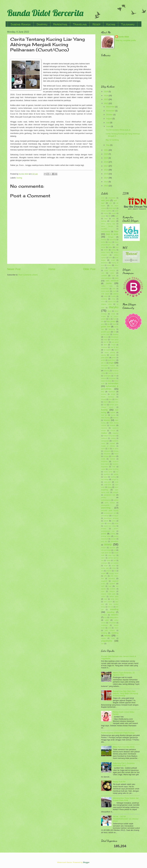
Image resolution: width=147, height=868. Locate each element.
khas (110, 399)
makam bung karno (110, 436)
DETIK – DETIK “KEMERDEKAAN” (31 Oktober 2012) (126, 819)
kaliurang (107, 371)
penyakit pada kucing (110, 510)
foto (102, 322)
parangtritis (105, 505)
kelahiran (112, 392)
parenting (106, 508)
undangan (104, 625)
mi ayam (115, 449)
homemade (115, 337)
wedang (104, 633)
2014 (106, 178)
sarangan (104, 563)
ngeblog (113, 477)
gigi (109, 324)
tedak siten (115, 599)
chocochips (105, 289)
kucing (19, 178)
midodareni (107, 451)
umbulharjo (112, 623)
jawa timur (112, 360)
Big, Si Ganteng (112, 140)
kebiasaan (113, 378)
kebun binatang (106, 381)
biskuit (103, 247)
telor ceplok (108, 602)
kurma (113, 415)
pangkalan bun (110, 495)
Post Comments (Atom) (28, 275)
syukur (103, 597)
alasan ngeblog (106, 211)
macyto (113, 431)
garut (103, 324)
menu (103, 449)
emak (113, 314)
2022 (106, 103)
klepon (106, 402)
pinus (114, 521)
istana (116, 350)
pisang (109, 523)
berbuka (104, 240)
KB (115, 376)
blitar (110, 247)
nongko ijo (115, 479)
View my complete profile (126, 40)
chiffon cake (107, 286)
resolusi (112, 548)
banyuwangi (106, 231)
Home (52, 269)
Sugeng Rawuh (21, 24)
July (108, 123)
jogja (111, 363)
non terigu (105, 479)
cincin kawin (105, 291)
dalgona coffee (106, 304)
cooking (104, 299)
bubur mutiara (113, 268)
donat (109, 311)
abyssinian (112, 198)
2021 (106, 150)
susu (103, 591)
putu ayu (104, 541)
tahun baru (114, 596)
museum (104, 461)
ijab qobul (115, 342)
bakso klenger (107, 226)
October (110, 115)
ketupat (104, 399)
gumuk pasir (105, 334)
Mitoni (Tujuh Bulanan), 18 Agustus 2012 (124, 674)
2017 (106, 166)
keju (103, 392)
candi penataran (106, 278)
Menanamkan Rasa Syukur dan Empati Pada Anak (126, 799)
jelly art (104, 363)
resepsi (103, 548)
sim (102, 571)
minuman (107, 454)
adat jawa (105, 200)
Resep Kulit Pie (119, 782)
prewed (104, 529)
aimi (111, 203)
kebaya (103, 378)
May (108, 145)
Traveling (80, 24)
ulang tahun (114, 617)
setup (114, 568)
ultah (107, 620)
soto (105, 576)
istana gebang (110, 352)
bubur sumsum (110, 270)
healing (116, 334)
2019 (106, 158)
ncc (117, 472)
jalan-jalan (105, 358)
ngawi (105, 477)
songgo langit (114, 573)
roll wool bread (106, 550)
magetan (115, 433)
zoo (102, 644)
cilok (114, 289)
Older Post (89, 269)
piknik (106, 521)
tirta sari (111, 607)
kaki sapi (104, 368)
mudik (103, 459)
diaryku (114, 307)
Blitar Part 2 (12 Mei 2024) (124, 747)
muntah (112, 459)
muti (114, 467)
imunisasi (104, 347)
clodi (114, 291)
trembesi (104, 615)
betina (103, 242)
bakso (113, 221)
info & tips (114, 347)
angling (106, 213)
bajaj (106, 219)
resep (108, 544)
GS (115, 332)
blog (117, 247)
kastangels (107, 376)
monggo (106, 456)
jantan (103, 360)
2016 (106, 170)
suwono (112, 591)
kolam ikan (115, 402)
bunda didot (124, 37)
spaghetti (104, 581)
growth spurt (106, 332)
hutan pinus (114, 340)
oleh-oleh (107, 482)
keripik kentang (107, 397)
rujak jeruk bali (106, 553)
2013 (106, 182)
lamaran (116, 418)
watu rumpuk (110, 630)
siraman (109, 571)
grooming (112, 329)
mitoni (116, 454)
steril (103, 586)
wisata (107, 635)
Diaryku (42, 24)
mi (109, 449)
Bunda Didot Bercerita (45, 13)
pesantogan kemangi (111, 518)
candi (113, 276)
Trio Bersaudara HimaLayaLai (118, 130)
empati (103, 316)
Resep (96, 24)
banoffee (104, 229)
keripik (113, 394)
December (111, 107)
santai (108, 560)
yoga (113, 638)
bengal (111, 237)
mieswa (116, 451)
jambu (114, 358)
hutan (105, 340)
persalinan (105, 516)
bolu (110, 258)
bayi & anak (112, 234)
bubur (109, 265)
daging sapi (112, 302)
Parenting (60, 24)
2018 (106, 162)
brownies (104, 263)
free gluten (111, 321)
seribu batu (105, 568)
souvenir (112, 578)
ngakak (116, 474)
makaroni (104, 438)
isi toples (107, 350)
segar (106, 566)
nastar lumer (108, 472)
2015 (106, 174)
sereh (114, 566)
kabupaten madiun (108, 365)
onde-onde (108, 485)
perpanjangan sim (110, 513)
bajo (114, 219)
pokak (116, 523)
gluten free (106, 327)
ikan (105, 345)
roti (115, 550)
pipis (103, 523)
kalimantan (114, 368)
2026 (106, 91)
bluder (106, 250)
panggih (116, 492)
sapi (115, 560)
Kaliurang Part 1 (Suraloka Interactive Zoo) (124, 764)
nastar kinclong (113, 469)
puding (113, 534)
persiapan (115, 516)
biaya (110, 242)
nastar (103, 469)
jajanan (113, 355)
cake (112, 273)
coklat (106, 296)
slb (115, 571)
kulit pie (104, 415)
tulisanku (115, 615)
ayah (117, 216)
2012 (106, 186)
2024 (106, 95)
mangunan (105, 441)
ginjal (114, 324)
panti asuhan (110, 503)
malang (113, 438)
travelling (111, 612)
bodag (114, 250)
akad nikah (112, 208)
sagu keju (112, 555)
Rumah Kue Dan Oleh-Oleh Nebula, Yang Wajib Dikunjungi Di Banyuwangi (125, 693)
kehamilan (113, 383)
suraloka (113, 589)
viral (109, 628)
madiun (104, 433)
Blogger (86, 862)
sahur (103, 558)
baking (104, 221)
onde (117, 482)
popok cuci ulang (110, 526)
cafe (102, 273)
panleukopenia (106, 500)
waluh (116, 628)
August (109, 119)
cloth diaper (105, 294)
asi (109, 216)
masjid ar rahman (108, 446)
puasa (104, 534)
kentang (104, 394)
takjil (106, 599)
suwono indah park (108, 594)
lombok (113, 425)
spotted (112, 584)
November (111, 111)
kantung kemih (113, 373)
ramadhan (115, 541)
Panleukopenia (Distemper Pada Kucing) (118, 733)
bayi (116, 231)
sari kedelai (114, 563)
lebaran (107, 420)
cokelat (116, 294)
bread (113, 260)
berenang (113, 240)
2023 (106, 99)
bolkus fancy (106, 252)
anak (117, 211)
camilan (104, 276)
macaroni (104, 428)
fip (109, 319)
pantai (116, 500)
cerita (109, 283)
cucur (103, 302)
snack (103, 573)
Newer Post (14, 269)
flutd (115, 319)
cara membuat (112, 281)
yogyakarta (107, 641)
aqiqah (114, 213)
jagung (103, 355)
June (108, 126)
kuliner (113, 412)
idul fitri (106, 342)
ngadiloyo (107, 474)
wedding (115, 633)
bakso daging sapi (108, 224)
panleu (104, 497)
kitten (117, 399)
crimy (113, 299)
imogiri (113, 345)
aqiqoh (103, 216)
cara (117, 278)
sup (110, 586)
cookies (113, 296)
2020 (106, 154)
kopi (105, 405)
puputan (113, 539)
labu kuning (105, 418)
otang (109, 487)
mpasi (114, 456)
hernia (106, 337)
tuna (105, 617)
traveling (114, 609)
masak (112, 443)
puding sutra (106, 536)
